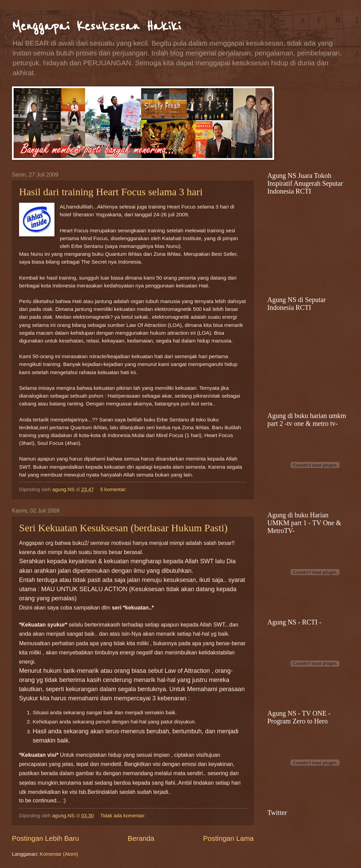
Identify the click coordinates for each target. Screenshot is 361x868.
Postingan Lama (228, 838)
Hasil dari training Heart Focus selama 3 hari (111, 192)
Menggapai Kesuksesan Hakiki (96, 26)
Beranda (141, 838)
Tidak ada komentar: (124, 816)
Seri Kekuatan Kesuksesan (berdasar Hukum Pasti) (123, 528)
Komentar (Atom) (59, 854)
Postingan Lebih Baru (45, 838)
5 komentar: (114, 489)
